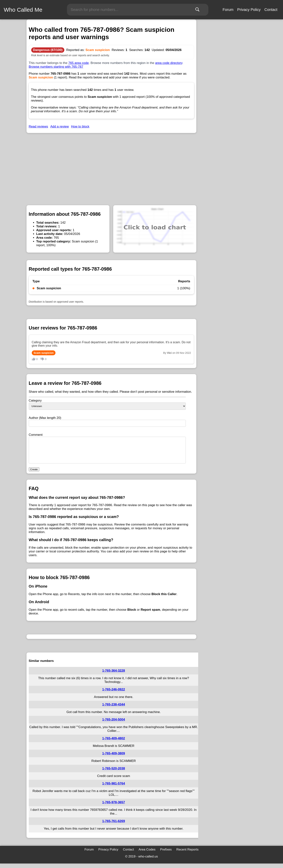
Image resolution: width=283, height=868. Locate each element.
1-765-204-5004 (114, 724)
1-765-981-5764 (114, 788)
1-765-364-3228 (114, 675)
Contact (271, 10)
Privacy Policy (249, 10)
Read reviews (38, 126)
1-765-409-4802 (114, 743)
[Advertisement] (111, 165)
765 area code (79, 63)
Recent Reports (187, 854)
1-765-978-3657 (114, 807)
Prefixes (166, 854)
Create (34, 474)
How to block (80, 126)
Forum (228, 10)
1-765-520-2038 (114, 773)
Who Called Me (23, 10)
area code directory (169, 63)
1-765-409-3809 (114, 758)
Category (35, 401)
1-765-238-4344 (114, 709)
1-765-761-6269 (114, 826)
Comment (36, 435)
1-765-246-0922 (114, 694)
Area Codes (147, 854)
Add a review (60, 126)
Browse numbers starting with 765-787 (56, 67)
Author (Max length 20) (45, 418)
